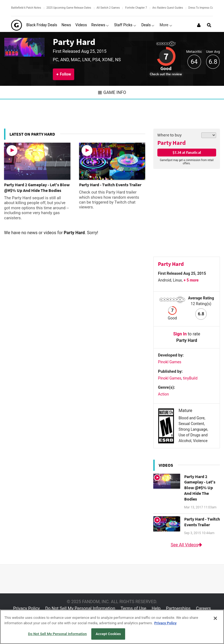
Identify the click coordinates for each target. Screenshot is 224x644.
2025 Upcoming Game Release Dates (69, 8)
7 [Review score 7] (166, 56)
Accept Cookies (108, 634)
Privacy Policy (26, 608)
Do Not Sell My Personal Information (80, 608)
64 (194, 62)
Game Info (112, 92)
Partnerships (178, 608)
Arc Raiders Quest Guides (168, 8)
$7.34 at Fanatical (187, 152)
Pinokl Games (170, 362)
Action (163, 394)
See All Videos (187, 545)
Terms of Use (133, 608)
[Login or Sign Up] (199, 25)
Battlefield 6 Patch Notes (26, 8)
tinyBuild (190, 378)
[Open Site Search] (209, 25)
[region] (112, 627)
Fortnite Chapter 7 (136, 8)
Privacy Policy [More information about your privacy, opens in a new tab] (165, 623)
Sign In (180, 334)
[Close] (215, 618)
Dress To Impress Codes (203, 8)
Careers (204, 608)
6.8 (213, 62)
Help (156, 608)
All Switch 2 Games (108, 8)
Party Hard (74, 42)
